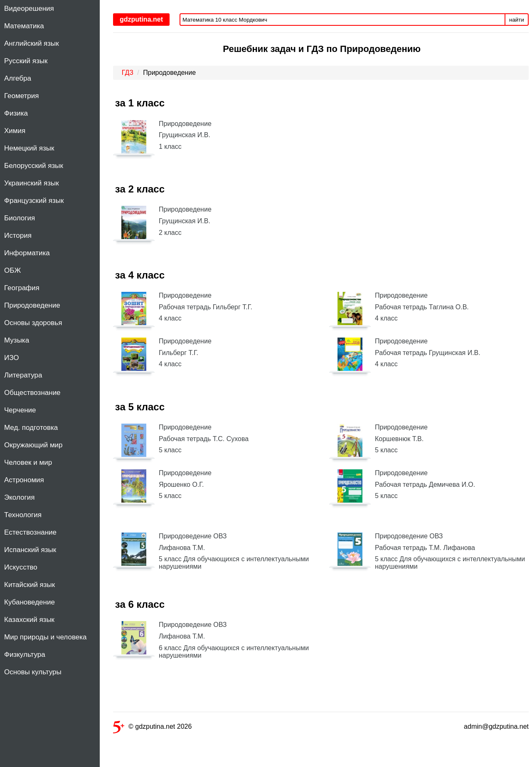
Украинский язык (32, 183)
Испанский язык (30, 550)
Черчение (20, 410)
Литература (23, 375)
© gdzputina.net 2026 (152, 728)
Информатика (27, 253)
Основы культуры (33, 672)
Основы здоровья (33, 323)
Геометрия (22, 96)
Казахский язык (29, 620)
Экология (19, 497)
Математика (24, 26)
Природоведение (32, 305)
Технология (23, 515)
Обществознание (32, 393)
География (22, 288)
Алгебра (18, 78)
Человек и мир (28, 462)
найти (517, 20)
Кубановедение (30, 602)
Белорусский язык (34, 166)
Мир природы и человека (45, 637)
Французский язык (34, 201)
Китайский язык (30, 585)
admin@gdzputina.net (496, 726)
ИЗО (12, 358)
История (18, 236)
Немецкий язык (29, 148)
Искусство (21, 567)
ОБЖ (12, 270)
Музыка (17, 340)
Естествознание (30, 532)
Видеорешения (29, 9)
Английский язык (32, 43)
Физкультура (25, 655)
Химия (15, 131)
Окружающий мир (33, 445)
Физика (16, 113)
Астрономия (24, 480)
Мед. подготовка (31, 428)
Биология (20, 218)
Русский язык (26, 61)
